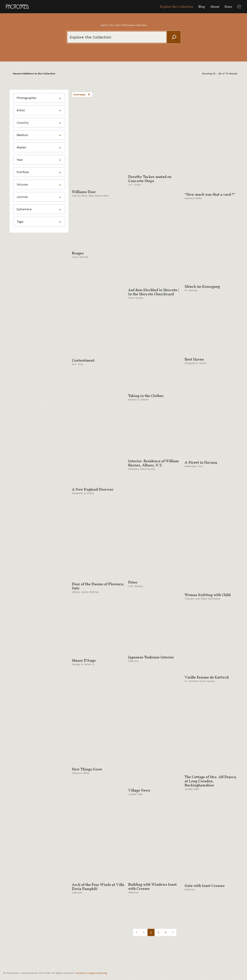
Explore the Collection (176, 7)
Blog (202, 7)
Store (228, 7)
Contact (80, 973)
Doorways (82, 94)
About (215, 7)
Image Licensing (97, 973)
